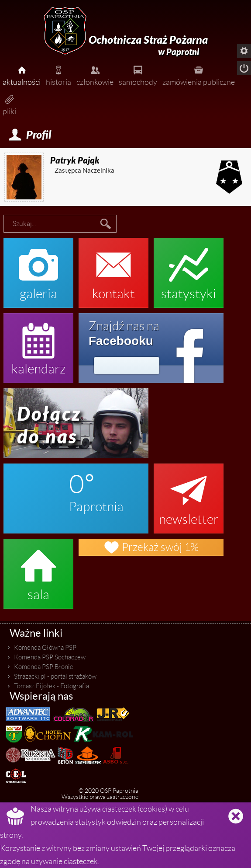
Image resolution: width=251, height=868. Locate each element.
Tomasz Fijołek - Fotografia (52, 686)
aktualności (22, 75)
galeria (38, 268)
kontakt (113, 268)
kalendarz (38, 344)
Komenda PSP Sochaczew (50, 657)
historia (58, 75)
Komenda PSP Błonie (44, 667)
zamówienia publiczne (199, 75)
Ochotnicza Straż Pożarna (148, 46)
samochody (138, 75)
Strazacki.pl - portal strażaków (55, 676)
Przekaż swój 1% (151, 547)
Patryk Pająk (75, 160)
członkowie (95, 75)
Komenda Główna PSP (45, 648)
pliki (9, 104)
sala (38, 569)
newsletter (189, 494)
